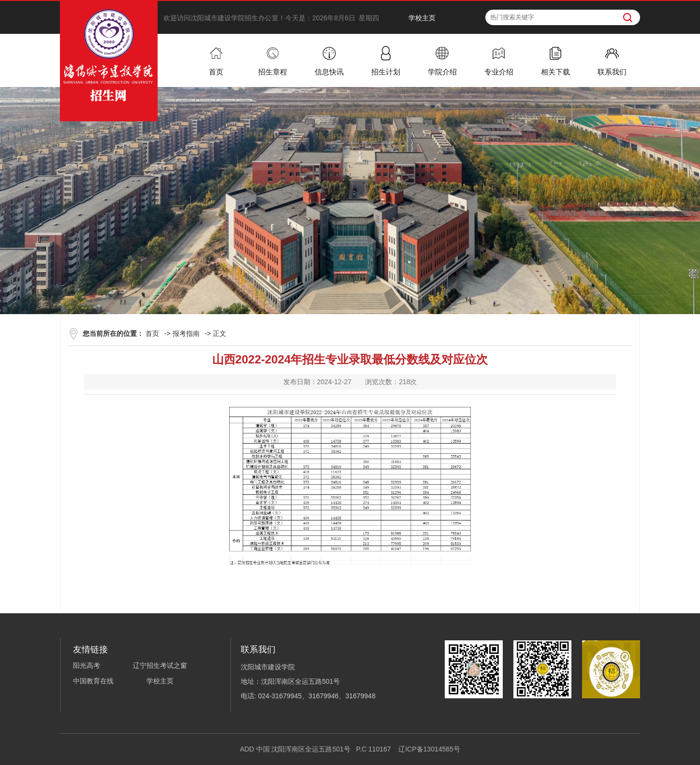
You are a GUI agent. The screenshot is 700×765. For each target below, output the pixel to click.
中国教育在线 (93, 681)
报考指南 (186, 333)
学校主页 (422, 18)
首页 (152, 333)
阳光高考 (87, 665)
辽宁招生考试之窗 (160, 665)
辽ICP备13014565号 (429, 749)
